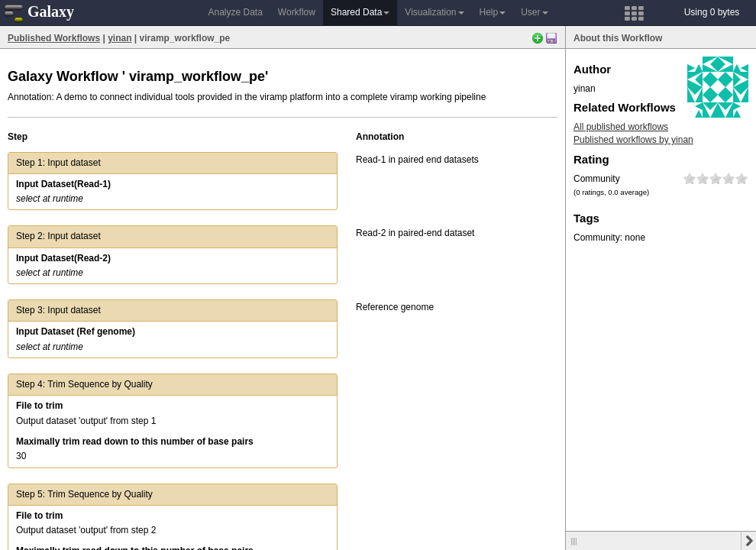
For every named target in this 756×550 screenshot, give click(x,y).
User (534, 12)
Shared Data (360, 12)
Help (493, 12)
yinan (120, 38)
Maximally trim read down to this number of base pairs (135, 442)
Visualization (434, 12)
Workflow (297, 12)
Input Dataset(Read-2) (63, 258)
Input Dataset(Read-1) (63, 184)
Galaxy (39, 11)
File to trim (39, 406)
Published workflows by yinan (633, 140)
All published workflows (621, 127)
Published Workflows (54, 38)
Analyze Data (235, 12)
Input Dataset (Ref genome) (76, 332)
